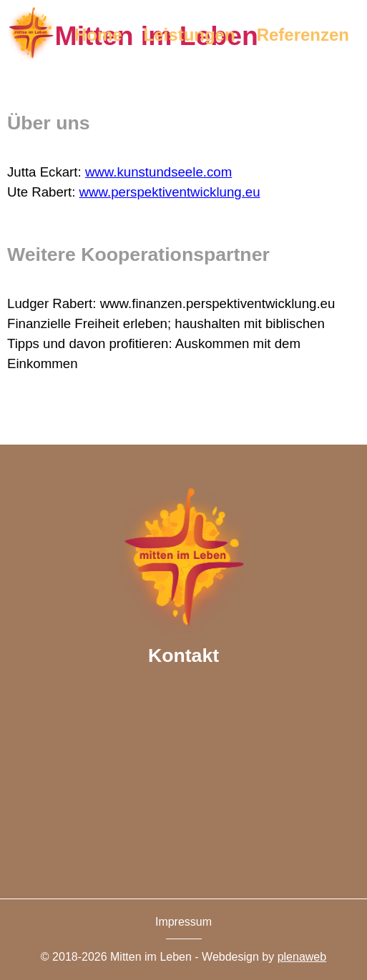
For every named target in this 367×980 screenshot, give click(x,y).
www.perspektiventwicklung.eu (170, 192)
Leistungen (190, 35)
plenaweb (302, 957)
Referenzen (303, 35)
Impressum (183, 922)
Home (98, 35)
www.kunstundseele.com (158, 172)
